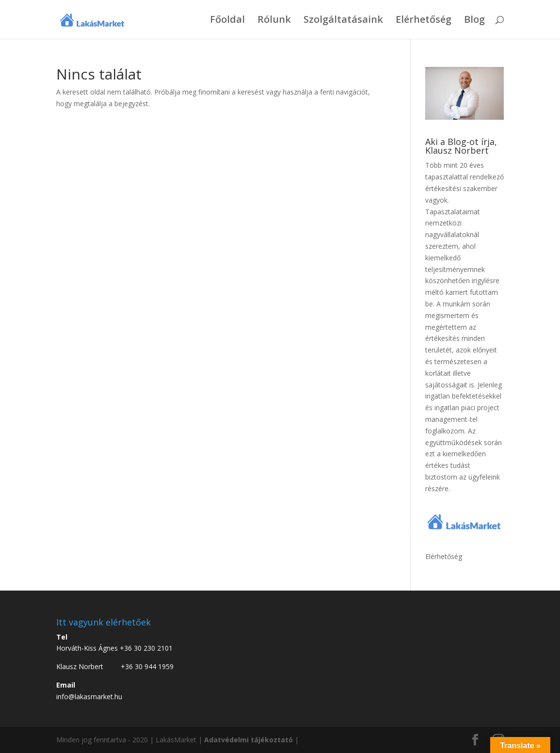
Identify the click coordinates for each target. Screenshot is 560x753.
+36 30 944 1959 (147, 666)
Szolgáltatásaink (343, 21)
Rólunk (274, 21)
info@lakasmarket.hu (89, 697)
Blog (474, 21)
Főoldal (227, 21)
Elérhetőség (424, 21)
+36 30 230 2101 (146, 648)
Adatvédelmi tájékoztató (248, 740)
